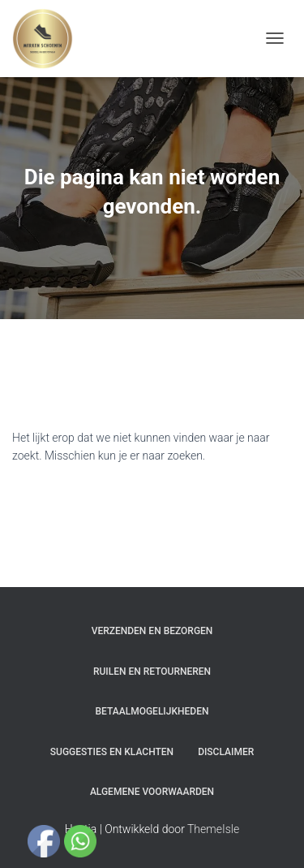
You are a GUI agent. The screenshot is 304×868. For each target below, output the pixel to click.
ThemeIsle (213, 829)
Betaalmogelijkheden (152, 711)
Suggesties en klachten (112, 752)
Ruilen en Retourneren (152, 672)
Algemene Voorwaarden (152, 792)
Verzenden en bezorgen (152, 631)
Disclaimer (226, 752)
